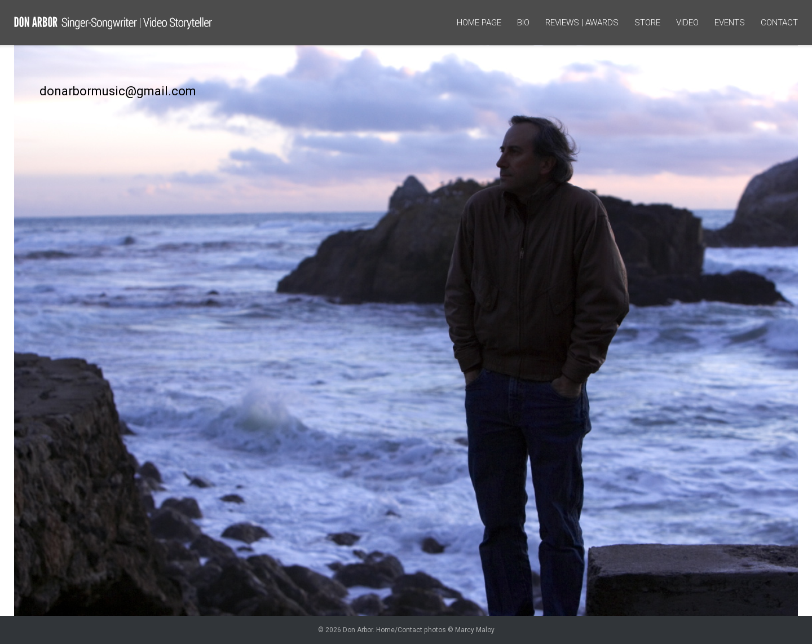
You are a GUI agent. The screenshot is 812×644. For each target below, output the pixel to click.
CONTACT (779, 23)
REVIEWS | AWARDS (582, 23)
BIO (523, 23)
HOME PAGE (479, 23)
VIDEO (687, 23)
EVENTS (730, 23)
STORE (647, 23)
